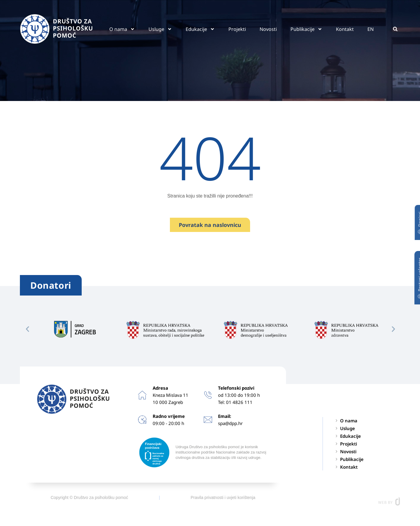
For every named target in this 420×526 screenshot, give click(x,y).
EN (371, 29)
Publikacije (306, 29)
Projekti (237, 29)
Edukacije (200, 29)
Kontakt (345, 29)
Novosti (268, 29)
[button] (395, 29)
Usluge (160, 29)
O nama (122, 29)
